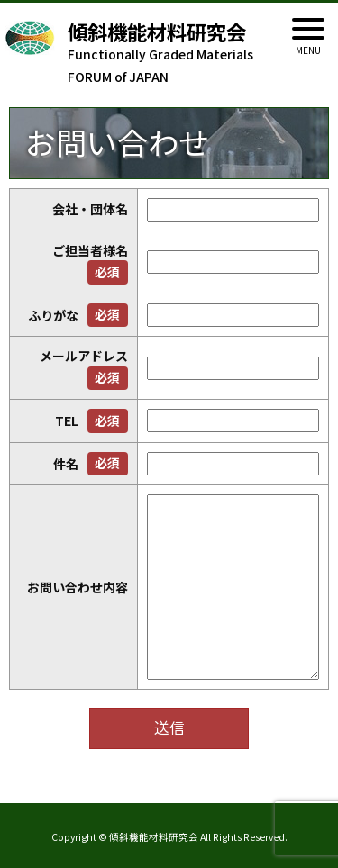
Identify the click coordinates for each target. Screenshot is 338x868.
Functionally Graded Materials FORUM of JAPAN (180, 53)
